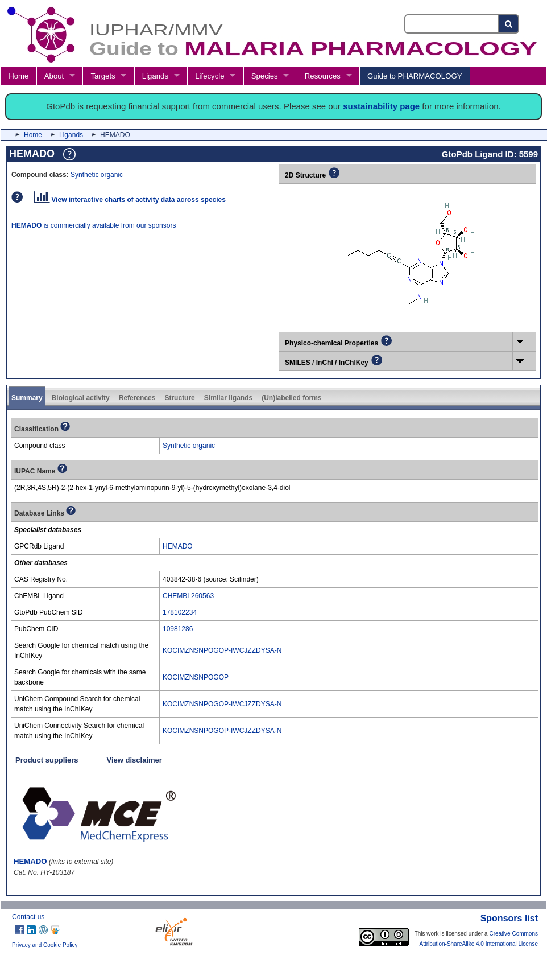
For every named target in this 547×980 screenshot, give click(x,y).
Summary (27, 398)
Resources (323, 76)
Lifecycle (210, 76)
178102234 (180, 612)
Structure (179, 398)
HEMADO (178, 546)
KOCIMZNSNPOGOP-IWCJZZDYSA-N (222, 650)
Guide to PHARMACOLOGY (415, 76)
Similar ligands (228, 398)
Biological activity (81, 398)
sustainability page (381, 106)
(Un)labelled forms (291, 398)
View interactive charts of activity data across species (130, 200)
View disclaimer (134, 760)
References (137, 398)
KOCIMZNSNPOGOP (196, 677)
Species (265, 76)
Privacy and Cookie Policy (45, 945)
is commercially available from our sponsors (94, 225)
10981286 (178, 629)
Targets (103, 76)
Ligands (155, 76)
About (54, 76)
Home (18, 76)
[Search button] (509, 24)
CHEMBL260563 (188, 596)
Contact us (28, 917)
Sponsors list (509, 918)
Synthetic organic (97, 175)
